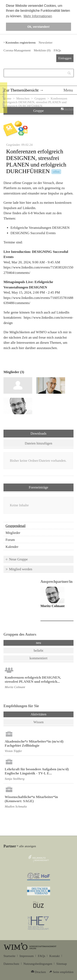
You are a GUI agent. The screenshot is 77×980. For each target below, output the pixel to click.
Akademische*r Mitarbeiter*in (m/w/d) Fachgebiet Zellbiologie (34, 743)
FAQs (57, 50)
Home (7, 98)
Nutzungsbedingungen (38, 964)
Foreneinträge (38, 487)
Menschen (23, 98)
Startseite (9, 956)
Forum (10, 540)
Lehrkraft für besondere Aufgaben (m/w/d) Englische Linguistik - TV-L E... (37, 771)
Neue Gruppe (18, 559)
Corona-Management (17, 50)
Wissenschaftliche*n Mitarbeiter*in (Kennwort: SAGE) (31, 799)
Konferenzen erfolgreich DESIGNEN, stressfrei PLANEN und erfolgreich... (33, 680)
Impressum (27, 956)
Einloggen (65, 58)
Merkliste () (42, 50)
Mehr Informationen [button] (38, 16)
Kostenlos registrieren (21, 42)
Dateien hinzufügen (39, 443)
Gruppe (38, 111)
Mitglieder (13, 533)
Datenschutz (11, 964)
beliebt (38, 651)
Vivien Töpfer (13, 751)
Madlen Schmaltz (16, 806)
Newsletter (45, 42)
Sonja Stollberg (15, 779)
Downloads (38, 433)
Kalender (12, 547)
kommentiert (38, 658)
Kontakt (54, 956)
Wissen (38, 722)
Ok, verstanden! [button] (38, 27)
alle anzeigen (28, 846)
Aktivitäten (49, 714)
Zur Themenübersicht (21, 90)
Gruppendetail (16, 526)
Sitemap (61, 964)
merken (69, 109)
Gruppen (40, 98)
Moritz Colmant (53, 606)
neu (38, 643)
